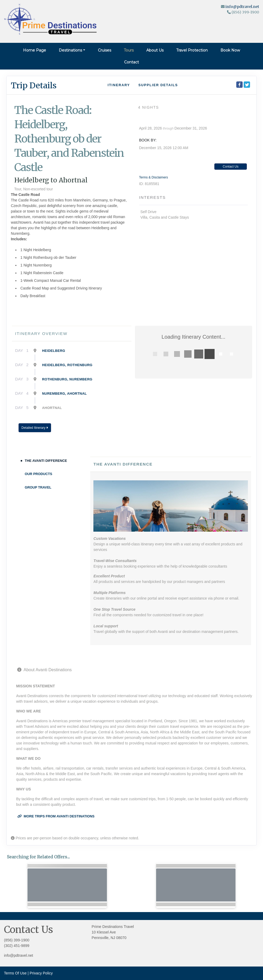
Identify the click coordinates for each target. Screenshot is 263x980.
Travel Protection (192, 50)
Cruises (105, 50)
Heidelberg (54, 351)
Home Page (35, 50)
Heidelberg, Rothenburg (67, 365)
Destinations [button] (70, 50)
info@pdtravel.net (242, 7)
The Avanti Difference (46, 461)
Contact (131, 62)
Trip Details (34, 85)
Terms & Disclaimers (154, 177)
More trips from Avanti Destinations (56, 816)
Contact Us (231, 167)
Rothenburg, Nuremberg (67, 379)
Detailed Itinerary (35, 428)
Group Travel (38, 487)
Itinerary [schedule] (119, 85)
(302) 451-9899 (17, 946)
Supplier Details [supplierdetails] (158, 85)
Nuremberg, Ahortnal (64, 394)
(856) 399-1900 (17, 940)
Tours (129, 50)
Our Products (39, 474)
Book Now (230, 50)
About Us (155, 50)
